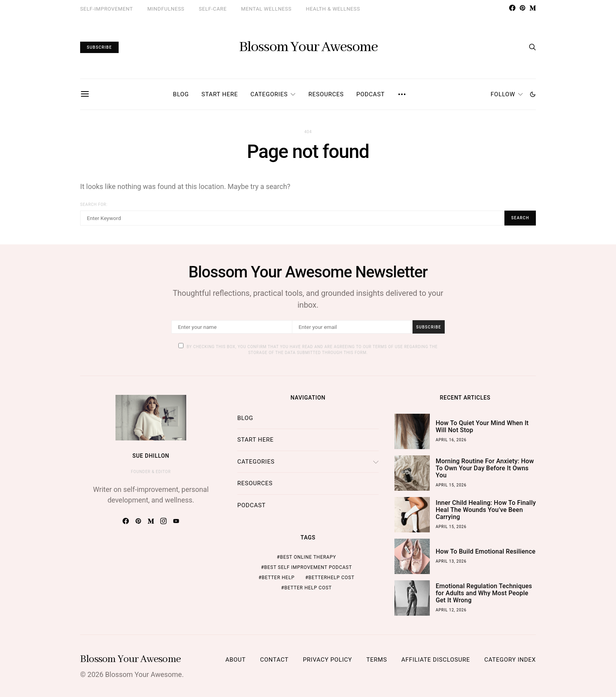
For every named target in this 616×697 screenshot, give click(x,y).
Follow (503, 94)
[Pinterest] (522, 8)
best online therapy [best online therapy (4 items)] (308, 557)
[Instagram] (163, 521)
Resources (326, 94)
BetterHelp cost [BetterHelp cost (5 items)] (331, 578)
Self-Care (213, 9)
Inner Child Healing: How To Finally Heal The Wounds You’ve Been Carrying (486, 510)
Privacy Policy (327, 660)
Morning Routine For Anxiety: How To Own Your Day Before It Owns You (485, 468)
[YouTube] (176, 521)
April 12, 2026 (451, 610)
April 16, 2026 (451, 440)
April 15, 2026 (451, 485)
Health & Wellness (333, 9)
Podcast (370, 94)
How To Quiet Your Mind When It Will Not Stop (482, 426)
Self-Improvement (106, 9)
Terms (377, 660)
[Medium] (533, 8)
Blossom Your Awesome (308, 47)
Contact (274, 660)
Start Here (220, 94)
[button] (533, 94)
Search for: (94, 205)
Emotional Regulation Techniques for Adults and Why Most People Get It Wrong (484, 593)
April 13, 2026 (451, 561)
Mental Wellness (267, 9)
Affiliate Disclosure (436, 660)
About (236, 660)
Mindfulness (166, 9)
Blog (181, 94)
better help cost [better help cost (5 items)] (308, 588)
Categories (269, 94)
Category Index (510, 660)
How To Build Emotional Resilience (486, 551)
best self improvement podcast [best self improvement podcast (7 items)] (308, 567)
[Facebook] (512, 8)
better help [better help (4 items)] (278, 578)
